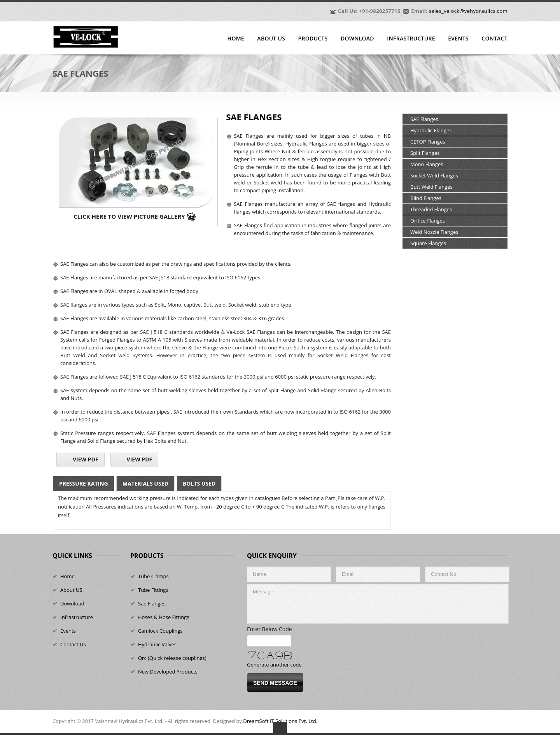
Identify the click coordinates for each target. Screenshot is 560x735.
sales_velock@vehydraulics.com (468, 11)
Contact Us (73, 644)
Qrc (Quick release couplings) (172, 658)
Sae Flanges (152, 603)
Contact (494, 39)
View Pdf (86, 459)
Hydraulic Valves (157, 644)
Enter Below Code (272, 629)
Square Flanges (428, 243)
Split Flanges (425, 153)
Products (313, 39)
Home (236, 39)
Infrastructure (411, 39)
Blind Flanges (426, 198)
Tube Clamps (153, 576)
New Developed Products (168, 672)
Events (458, 39)
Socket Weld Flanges (434, 175)
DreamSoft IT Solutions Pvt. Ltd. (280, 721)
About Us (271, 39)
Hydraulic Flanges (431, 130)
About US (71, 590)
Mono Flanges (427, 164)
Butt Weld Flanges (431, 187)
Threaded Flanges (431, 209)
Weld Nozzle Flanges (434, 232)
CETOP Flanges (428, 142)
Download (357, 39)
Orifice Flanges (428, 221)
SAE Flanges (424, 119)
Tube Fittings (153, 590)
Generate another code (274, 665)
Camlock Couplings (160, 631)
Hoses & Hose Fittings (164, 617)
